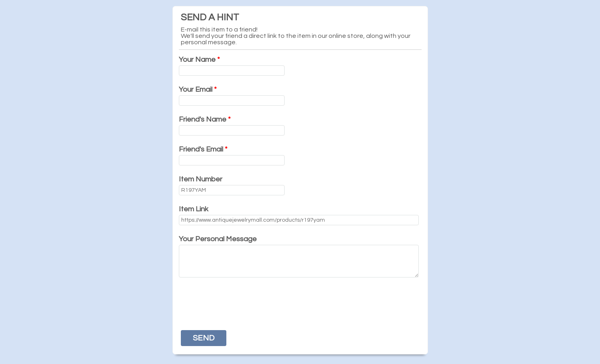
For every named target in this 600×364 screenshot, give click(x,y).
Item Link (194, 209)
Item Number (201, 179)
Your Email (198, 90)
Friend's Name (205, 119)
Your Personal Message (218, 239)
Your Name (199, 60)
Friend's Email (203, 149)
